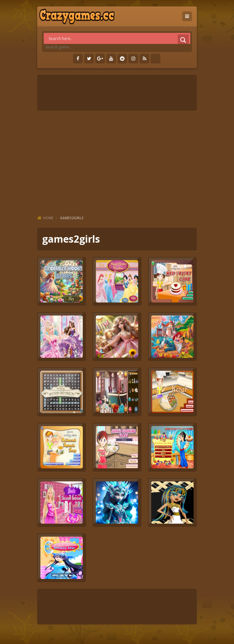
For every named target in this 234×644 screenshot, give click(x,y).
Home (48, 218)
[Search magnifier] (183, 40)
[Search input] (119, 38)
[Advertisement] (117, 163)
